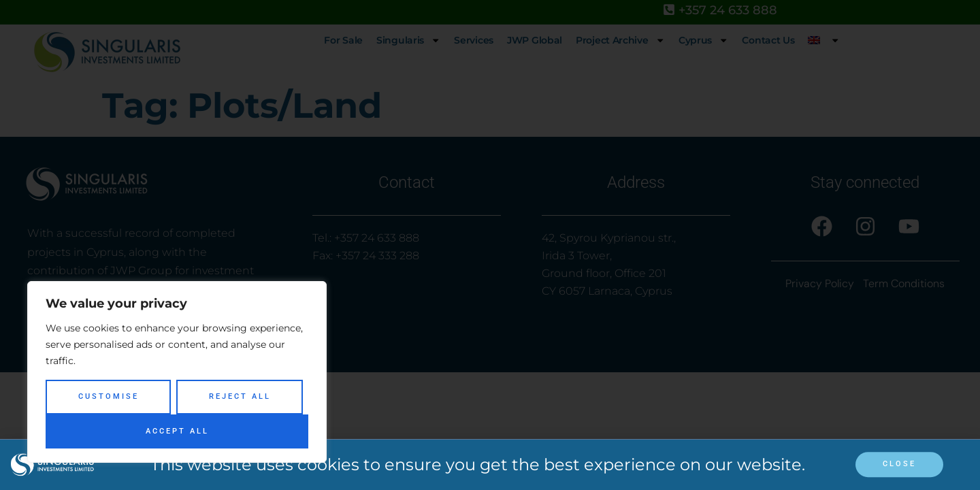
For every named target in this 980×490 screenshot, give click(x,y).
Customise (109, 396)
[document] (490, 245)
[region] (177, 372)
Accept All (177, 431)
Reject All (240, 396)
